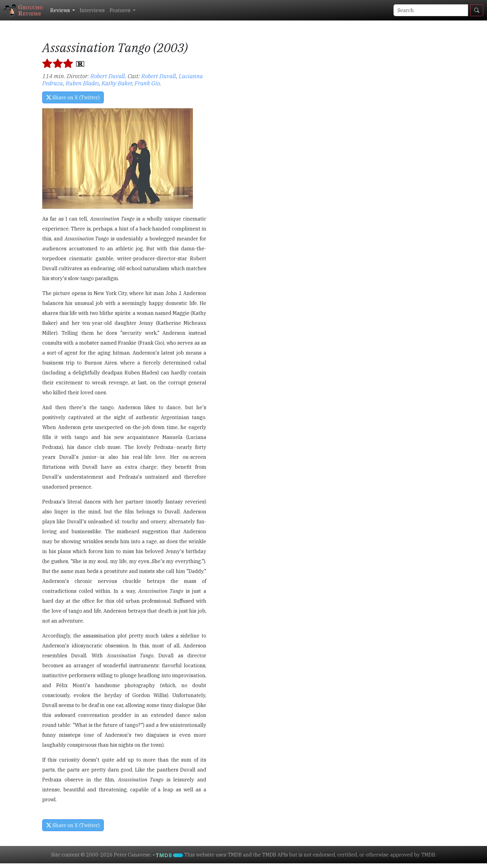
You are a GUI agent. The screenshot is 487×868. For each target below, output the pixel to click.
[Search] (431, 10)
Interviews (92, 10)
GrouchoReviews (23, 10)
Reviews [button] (61, 10)
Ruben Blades (82, 83)
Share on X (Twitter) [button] (73, 97)
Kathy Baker (117, 83)
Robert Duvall (108, 76)
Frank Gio (147, 83)
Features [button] (121, 10)
